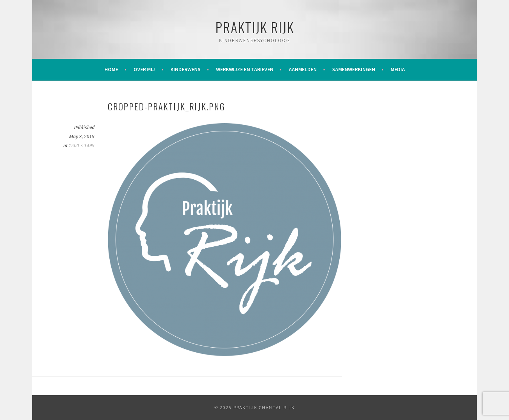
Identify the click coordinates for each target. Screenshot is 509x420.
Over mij (144, 69)
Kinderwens (186, 69)
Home (111, 69)
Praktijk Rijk (255, 27)
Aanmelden (303, 69)
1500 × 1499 (82, 146)
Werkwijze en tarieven (245, 69)
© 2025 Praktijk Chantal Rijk (255, 407)
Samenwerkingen (354, 69)
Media (398, 69)
